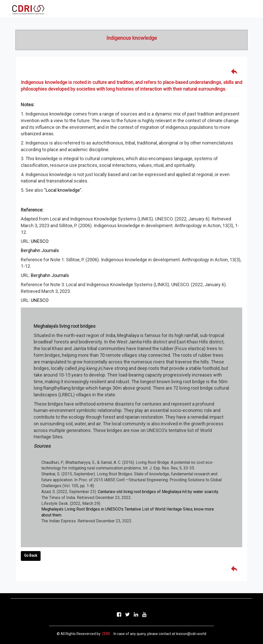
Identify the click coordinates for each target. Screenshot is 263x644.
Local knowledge (63, 190)
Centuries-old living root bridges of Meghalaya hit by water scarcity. (158, 492)
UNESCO (40, 241)
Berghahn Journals (40, 250)
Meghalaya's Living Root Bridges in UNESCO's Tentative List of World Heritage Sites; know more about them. (128, 512)
